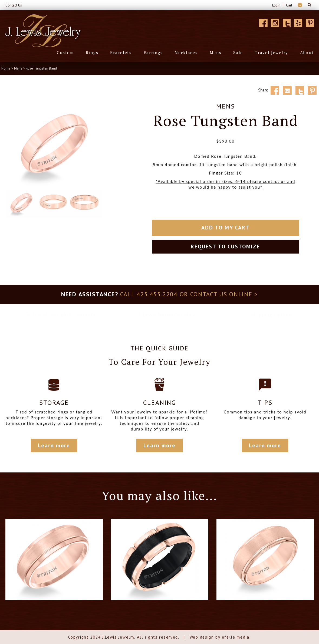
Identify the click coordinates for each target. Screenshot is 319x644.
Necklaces (186, 52)
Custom (65, 52)
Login (276, 5)
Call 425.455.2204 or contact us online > (189, 294)
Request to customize (225, 247)
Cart (289, 5)
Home (6, 68)
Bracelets (121, 52)
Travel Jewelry (272, 52)
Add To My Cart (225, 228)
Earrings (153, 52)
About (307, 52)
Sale (238, 52)
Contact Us (14, 5)
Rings (92, 52)
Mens (216, 52)
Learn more (54, 445)
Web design (202, 637)
